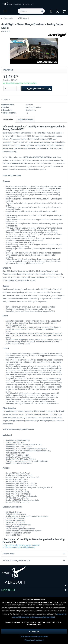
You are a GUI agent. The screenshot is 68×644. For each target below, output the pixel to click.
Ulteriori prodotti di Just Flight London (19, 547)
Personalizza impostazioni (34, 640)
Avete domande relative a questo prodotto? (21, 545)
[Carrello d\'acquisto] (64, 11)
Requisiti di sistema (26, 120)
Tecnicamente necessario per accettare (34, 636)
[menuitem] (5, 11)
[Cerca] (42, 11)
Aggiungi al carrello (39, 88)
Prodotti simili (8, 554)
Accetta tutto (34, 631)
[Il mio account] (58, 11)
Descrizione (8, 120)
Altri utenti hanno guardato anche (16, 560)
